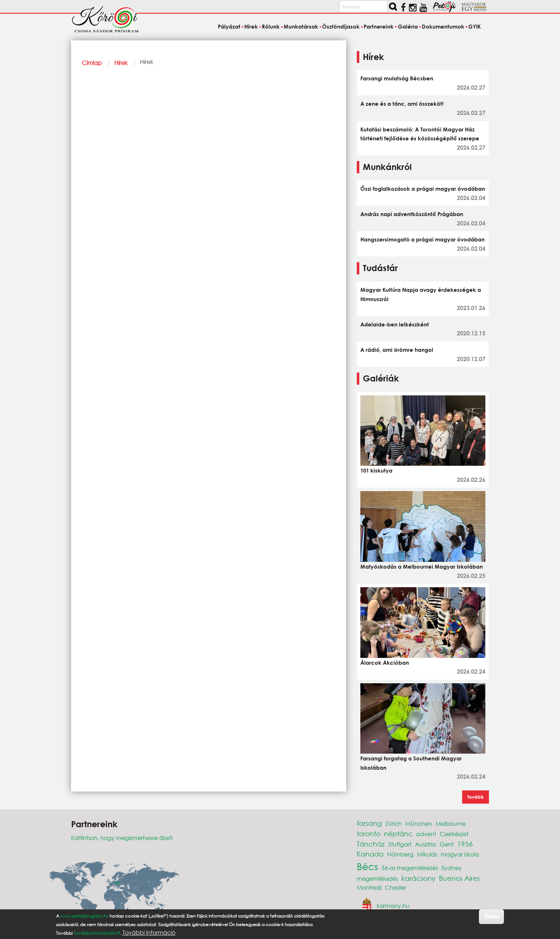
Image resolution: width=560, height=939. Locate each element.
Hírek (121, 63)
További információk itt (97, 933)
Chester (396, 887)
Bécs (367, 866)
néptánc (398, 833)
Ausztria (426, 844)
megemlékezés (377, 878)
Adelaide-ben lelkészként (395, 324)
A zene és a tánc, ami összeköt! (402, 104)
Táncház (371, 844)
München (419, 823)
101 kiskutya (376, 470)
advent (426, 834)
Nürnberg (400, 854)
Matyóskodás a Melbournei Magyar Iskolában (422, 566)
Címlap (92, 63)
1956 (465, 844)
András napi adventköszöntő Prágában (412, 214)
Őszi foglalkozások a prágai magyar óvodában (423, 189)
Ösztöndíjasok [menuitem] (341, 26)
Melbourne (451, 823)
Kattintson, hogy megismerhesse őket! (122, 838)
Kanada (370, 854)
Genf (447, 844)
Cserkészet (454, 834)
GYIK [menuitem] (474, 26)
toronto (369, 833)
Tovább (476, 797)
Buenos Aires (459, 878)
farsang (369, 823)
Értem (492, 916)
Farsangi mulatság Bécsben (397, 78)
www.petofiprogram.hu (84, 916)
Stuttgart (400, 844)
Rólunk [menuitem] (271, 26)
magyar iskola (460, 854)
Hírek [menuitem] (251, 26)
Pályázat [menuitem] (229, 26)
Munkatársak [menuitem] (301, 26)
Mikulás (427, 854)
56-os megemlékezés (410, 868)
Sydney (452, 868)
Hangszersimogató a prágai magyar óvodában (422, 239)
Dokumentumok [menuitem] (443, 26)
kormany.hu (393, 906)
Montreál (369, 887)
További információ (149, 933)
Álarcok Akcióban (385, 663)
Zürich (394, 823)
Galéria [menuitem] (408, 26)
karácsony (418, 878)
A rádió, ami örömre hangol (397, 350)
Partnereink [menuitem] (379, 26)
